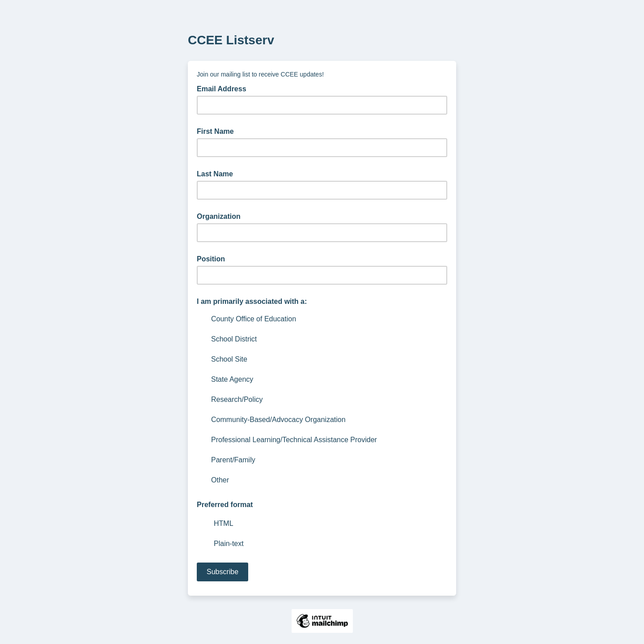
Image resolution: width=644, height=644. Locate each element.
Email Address (224, 88)
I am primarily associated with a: (252, 301)
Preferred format (225, 505)
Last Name (215, 174)
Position (211, 259)
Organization (219, 216)
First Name (215, 131)
